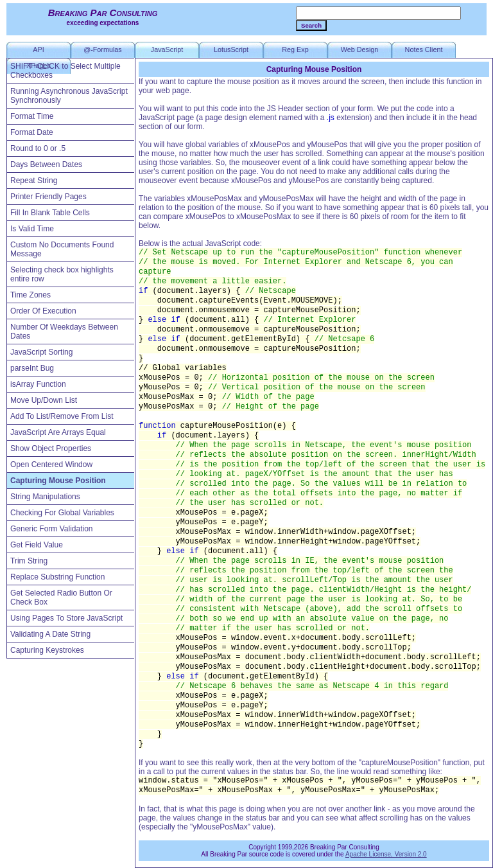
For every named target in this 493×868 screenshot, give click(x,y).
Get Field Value (37, 545)
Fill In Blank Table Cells (50, 213)
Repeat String (34, 181)
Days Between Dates (46, 164)
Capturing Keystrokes (47, 650)
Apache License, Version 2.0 (386, 854)
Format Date (32, 132)
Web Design (360, 49)
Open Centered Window (51, 465)
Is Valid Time (32, 229)
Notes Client (424, 49)
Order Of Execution (43, 311)
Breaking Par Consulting (103, 13)
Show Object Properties (51, 448)
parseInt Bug (32, 368)
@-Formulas (103, 49)
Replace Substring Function (57, 577)
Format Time (32, 116)
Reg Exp (295, 49)
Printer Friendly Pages (48, 197)
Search (311, 25)
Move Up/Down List (44, 400)
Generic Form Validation (52, 529)
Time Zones (30, 295)
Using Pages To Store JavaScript (66, 618)
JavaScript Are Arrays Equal (58, 432)
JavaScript (167, 49)
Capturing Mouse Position (58, 481)
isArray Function (38, 384)
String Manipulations (45, 497)
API (38, 49)
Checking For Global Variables (62, 513)
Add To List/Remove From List (62, 416)
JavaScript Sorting (41, 352)
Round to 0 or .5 (38, 148)
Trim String (29, 561)
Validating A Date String (50, 634)
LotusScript (231, 49)
